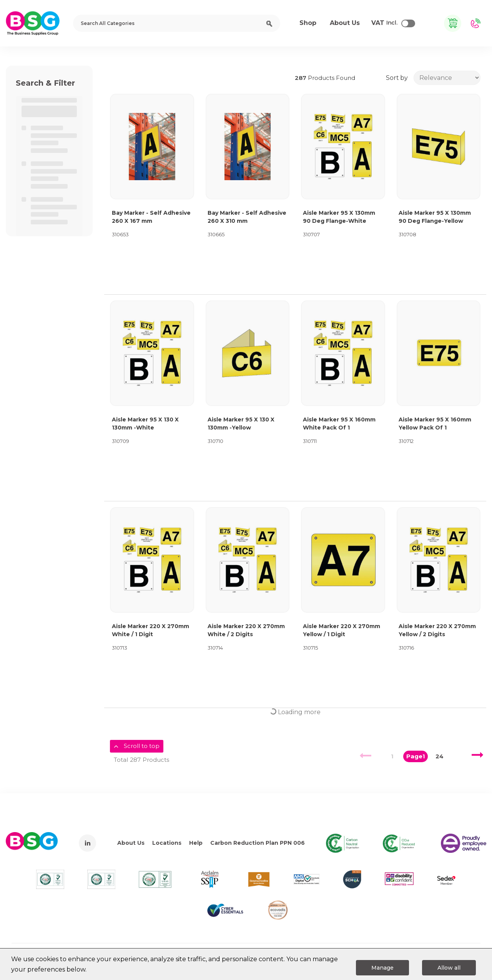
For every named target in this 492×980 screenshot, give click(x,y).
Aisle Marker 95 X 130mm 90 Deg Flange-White (339, 217)
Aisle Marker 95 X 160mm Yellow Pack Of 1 (435, 424)
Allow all (449, 968)
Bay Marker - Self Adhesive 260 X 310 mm (247, 217)
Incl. (384, 23)
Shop (308, 23)
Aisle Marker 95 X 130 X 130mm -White (145, 424)
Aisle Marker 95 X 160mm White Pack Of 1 (339, 424)
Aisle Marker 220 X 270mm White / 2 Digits (246, 630)
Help (196, 843)
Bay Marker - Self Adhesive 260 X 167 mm (151, 217)
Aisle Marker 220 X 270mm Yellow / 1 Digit (342, 630)
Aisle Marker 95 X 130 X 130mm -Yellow (241, 424)
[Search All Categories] (177, 23)
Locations (167, 843)
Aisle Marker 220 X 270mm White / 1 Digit (150, 630)
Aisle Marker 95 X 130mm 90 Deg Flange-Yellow (435, 217)
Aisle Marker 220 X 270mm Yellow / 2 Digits (437, 630)
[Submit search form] (269, 23)
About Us (131, 843)
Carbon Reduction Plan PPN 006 (258, 843)
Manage (382, 968)
